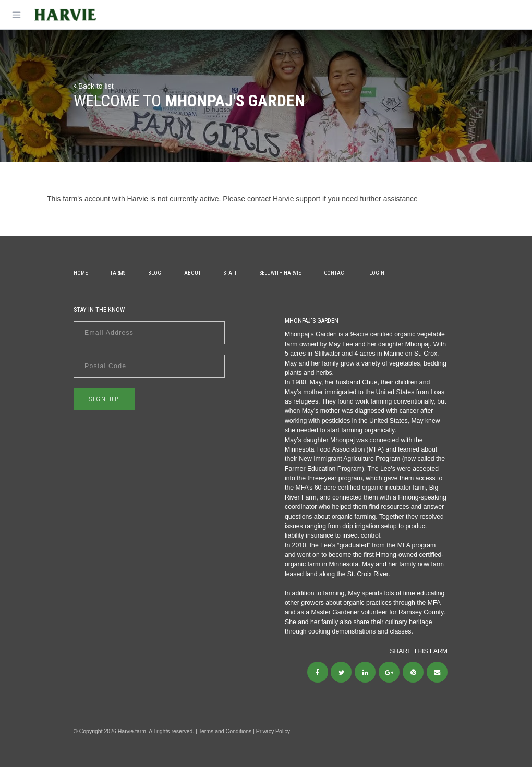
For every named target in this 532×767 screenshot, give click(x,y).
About (192, 273)
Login (377, 273)
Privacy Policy (273, 731)
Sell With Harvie (280, 273)
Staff (231, 273)
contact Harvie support (284, 199)
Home (81, 273)
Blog (155, 273)
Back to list (94, 86)
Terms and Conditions (225, 731)
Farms (118, 273)
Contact (335, 273)
